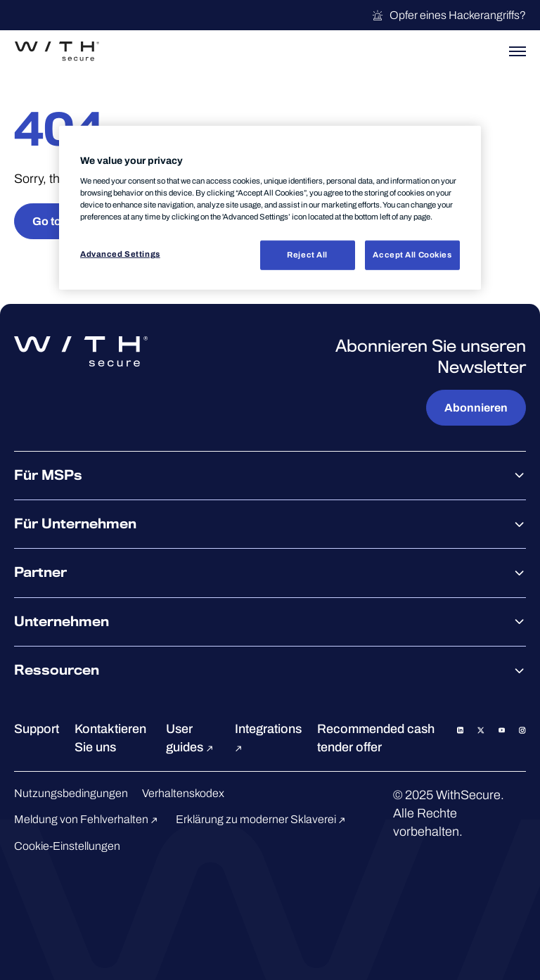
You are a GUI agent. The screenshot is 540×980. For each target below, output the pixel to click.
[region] (270, 208)
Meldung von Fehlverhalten (88, 819)
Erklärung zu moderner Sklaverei (263, 819)
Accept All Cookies (412, 255)
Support (37, 729)
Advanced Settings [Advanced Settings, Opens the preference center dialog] (120, 254)
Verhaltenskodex (183, 793)
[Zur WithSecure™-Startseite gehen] (57, 51)
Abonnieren (476, 408)
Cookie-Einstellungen (67, 846)
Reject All (307, 255)
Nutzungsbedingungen (71, 793)
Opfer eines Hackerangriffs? (449, 15)
